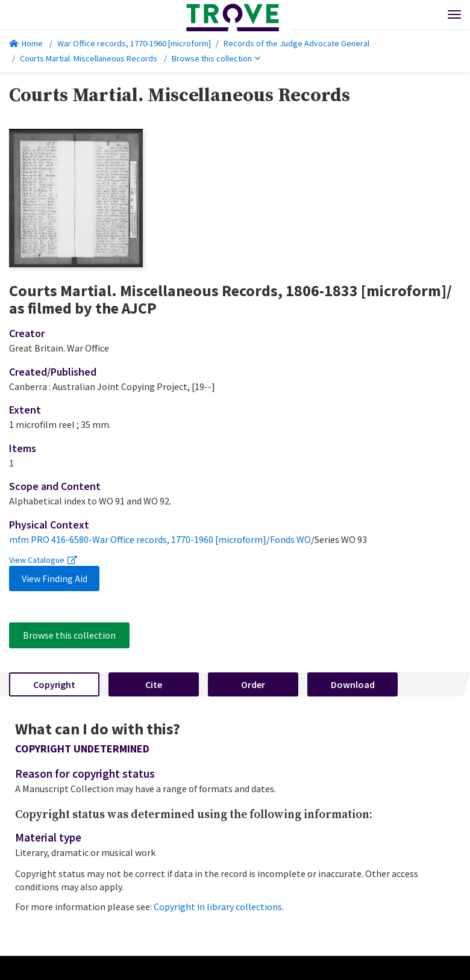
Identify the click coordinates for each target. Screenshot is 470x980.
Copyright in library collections (218, 907)
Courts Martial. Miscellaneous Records (89, 58)
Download (353, 684)
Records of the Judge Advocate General (296, 43)
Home (26, 43)
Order (253, 684)
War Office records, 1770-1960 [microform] (134, 43)
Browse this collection (216, 58)
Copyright (54, 684)
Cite (154, 684)
